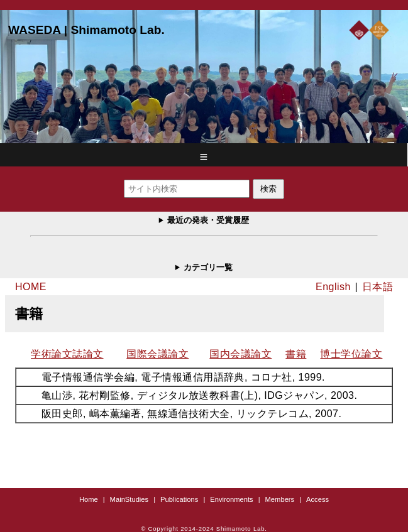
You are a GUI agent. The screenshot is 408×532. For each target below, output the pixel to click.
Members (280, 499)
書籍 (296, 354)
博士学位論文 (351, 354)
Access (317, 499)
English (333, 287)
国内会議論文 (240, 354)
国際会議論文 (157, 354)
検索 (268, 189)
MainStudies (130, 499)
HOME (31, 287)
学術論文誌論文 (67, 354)
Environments (231, 499)
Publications (179, 499)
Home (89, 499)
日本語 (378, 287)
